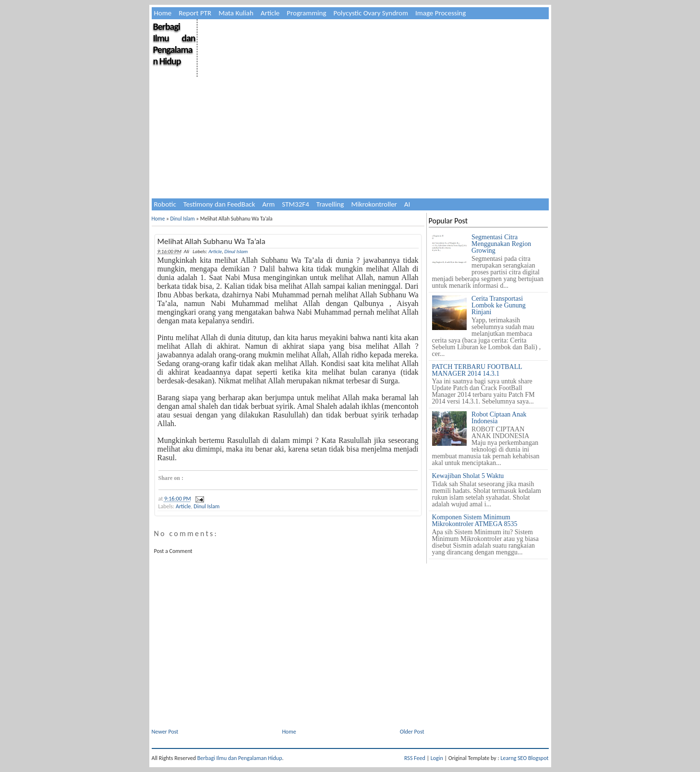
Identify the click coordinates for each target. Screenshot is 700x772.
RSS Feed (415, 758)
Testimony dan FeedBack (219, 204)
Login (437, 758)
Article (270, 13)
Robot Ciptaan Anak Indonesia (499, 418)
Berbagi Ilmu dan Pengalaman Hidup (174, 44)
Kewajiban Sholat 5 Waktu (468, 476)
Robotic (165, 204)
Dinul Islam (182, 219)
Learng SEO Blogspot (524, 758)
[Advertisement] (372, 86)
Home (163, 13)
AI (407, 204)
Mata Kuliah (236, 13)
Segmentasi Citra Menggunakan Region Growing (501, 244)
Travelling (330, 204)
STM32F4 (296, 204)
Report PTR (195, 13)
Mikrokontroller (374, 204)
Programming (306, 13)
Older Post (412, 732)
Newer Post (165, 732)
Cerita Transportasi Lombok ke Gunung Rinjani (499, 305)
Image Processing (441, 13)
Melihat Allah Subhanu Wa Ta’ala (211, 241)
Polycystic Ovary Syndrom (371, 13)
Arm (268, 204)
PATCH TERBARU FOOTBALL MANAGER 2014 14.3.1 (477, 370)
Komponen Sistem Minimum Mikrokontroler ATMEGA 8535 (475, 521)
